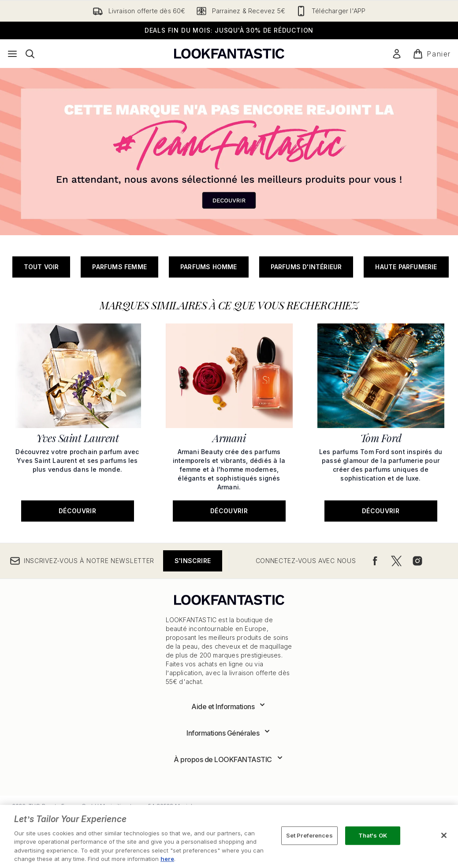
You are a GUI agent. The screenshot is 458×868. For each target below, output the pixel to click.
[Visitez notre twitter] (396, 561)
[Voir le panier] (432, 54)
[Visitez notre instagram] (417, 561)
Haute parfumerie (406, 267)
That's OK (373, 835)
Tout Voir (41, 267)
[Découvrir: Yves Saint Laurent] (78, 422)
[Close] (444, 835)
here (167, 859)
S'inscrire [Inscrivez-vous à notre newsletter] (193, 561)
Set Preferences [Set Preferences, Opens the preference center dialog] (309, 835)
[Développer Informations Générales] (229, 733)
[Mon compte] (397, 54)
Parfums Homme (209, 267)
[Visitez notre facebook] (375, 561)
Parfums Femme (119, 267)
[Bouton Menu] (12, 54)
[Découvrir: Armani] (229, 422)
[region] (229, 836)
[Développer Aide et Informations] (229, 706)
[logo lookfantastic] (229, 54)
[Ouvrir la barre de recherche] (30, 54)
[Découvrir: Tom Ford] (381, 422)
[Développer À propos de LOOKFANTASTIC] (229, 759)
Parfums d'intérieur (306, 267)
